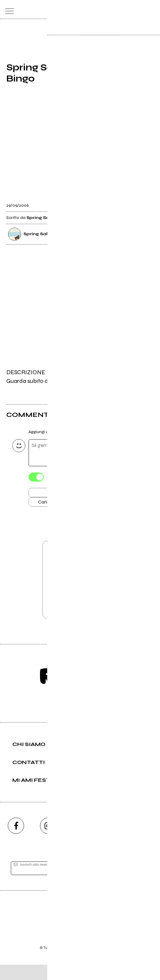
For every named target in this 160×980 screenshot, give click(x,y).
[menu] (8, 9)
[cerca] (140, 9)
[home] (67, 9)
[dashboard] (152, 9)
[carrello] (129, 9)
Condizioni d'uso (66, 955)
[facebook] (16, 841)
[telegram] (144, 841)
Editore (80, 927)
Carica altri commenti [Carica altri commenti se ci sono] (65, 505)
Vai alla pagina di (80, 592)
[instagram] (48, 841)
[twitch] (112, 841)
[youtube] (80, 841)
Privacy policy (97, 955)
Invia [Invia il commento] (59, 494)
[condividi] (148, 202)
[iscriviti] (137, 884)
